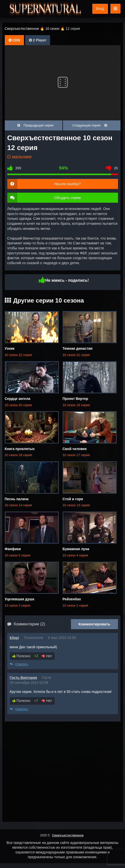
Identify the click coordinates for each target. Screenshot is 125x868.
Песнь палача (17, 499)
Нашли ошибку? (68, 184)
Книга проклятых (20, 449)
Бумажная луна (76, 549)
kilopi (14, 638)
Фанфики (13, 549)
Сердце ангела (18, 399)
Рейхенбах (72, 599)
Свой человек (75, 449)
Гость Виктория (24, 678)
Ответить (19, 664)
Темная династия (78, 348)
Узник (10, 348)
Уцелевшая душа (19, 599)
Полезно (21, 656)
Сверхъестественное (68, 835)
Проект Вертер (75, 399)
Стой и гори (73, 499)
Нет (47, 656)
